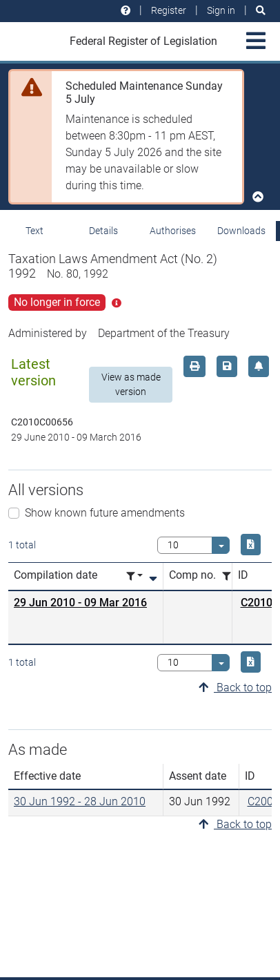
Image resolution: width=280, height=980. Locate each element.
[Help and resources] (126, 11)
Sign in (221, 10)
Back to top (235, 688)
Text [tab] (34, 231)
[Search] (261, 11)
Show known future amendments (105, 513)
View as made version (131, 384)
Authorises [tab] (173, 231)
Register (169, 10)
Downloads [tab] (241, 231)
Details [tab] (103, 231)
